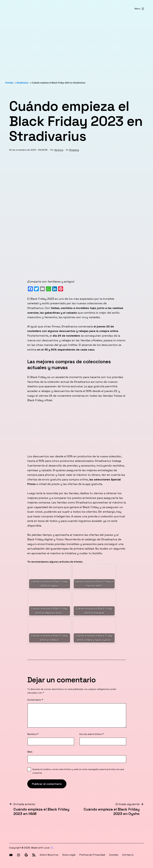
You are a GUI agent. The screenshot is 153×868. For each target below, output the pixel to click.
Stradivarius (23, 83)
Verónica (59, 150)
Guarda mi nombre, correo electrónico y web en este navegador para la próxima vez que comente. (78, 771)
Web (30, 752)
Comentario (35, 700)
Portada (9, 83)
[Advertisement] (76, 46)
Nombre (33, 734)
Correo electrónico (92, 734)
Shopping (74, 150)
